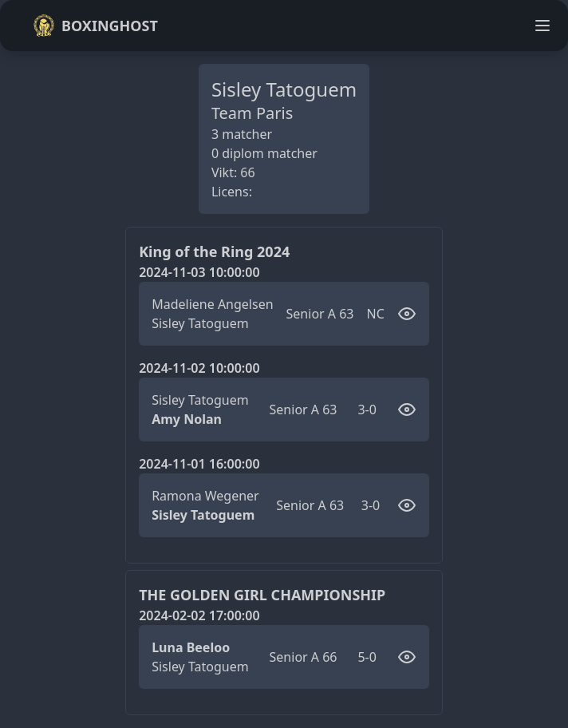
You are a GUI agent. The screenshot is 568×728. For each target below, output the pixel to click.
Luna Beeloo (191, 647)
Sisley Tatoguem (200, 323)
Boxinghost (95, 26)
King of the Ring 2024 (214, 251)
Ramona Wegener (205, 496)
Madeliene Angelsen (212, 304)
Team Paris (252, 113)
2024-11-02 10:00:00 (199, 368)
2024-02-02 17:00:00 (199, 615)
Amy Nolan (187, 419)
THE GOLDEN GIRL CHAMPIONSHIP (262, 595)
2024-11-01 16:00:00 (199, 464)
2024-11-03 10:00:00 (199, 272)
